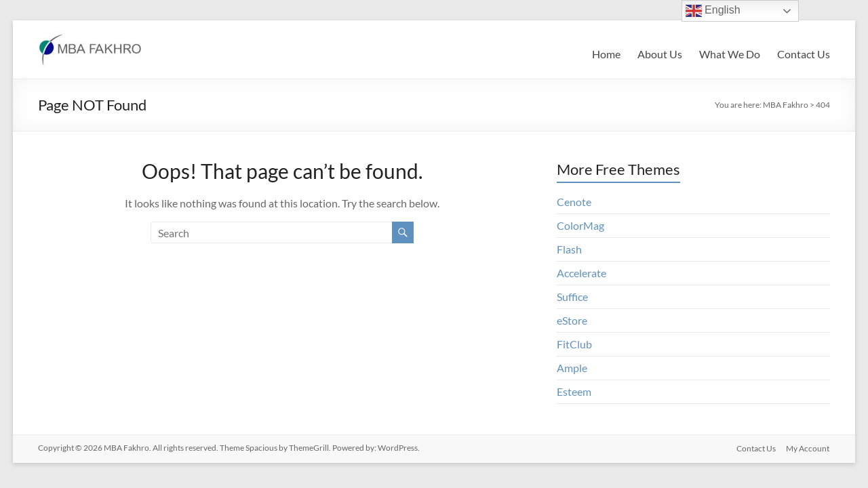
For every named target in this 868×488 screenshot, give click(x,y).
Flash (569, 249)
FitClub (574, 344)
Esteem (574, 391)
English (713, 11)
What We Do (730, 54)
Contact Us (804, 54)
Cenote (574, 202)
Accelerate (581, 273)
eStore (572, 320)
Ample (572, 368)
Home (606, 54)
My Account (808, 448)
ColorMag (580, 225)
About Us (660, 54)
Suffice (572, 297)
